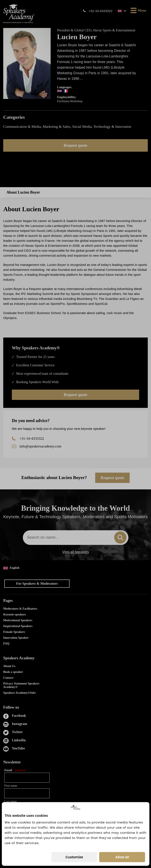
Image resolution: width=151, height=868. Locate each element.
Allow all (122, 857)
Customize (74, 857)
